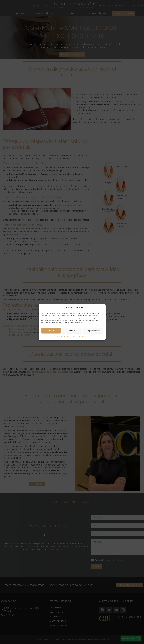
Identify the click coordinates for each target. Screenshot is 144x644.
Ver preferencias (93, 331)
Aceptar (51, 331)
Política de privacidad (79, 336)
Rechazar (72, 331)
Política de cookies (63, 336)
